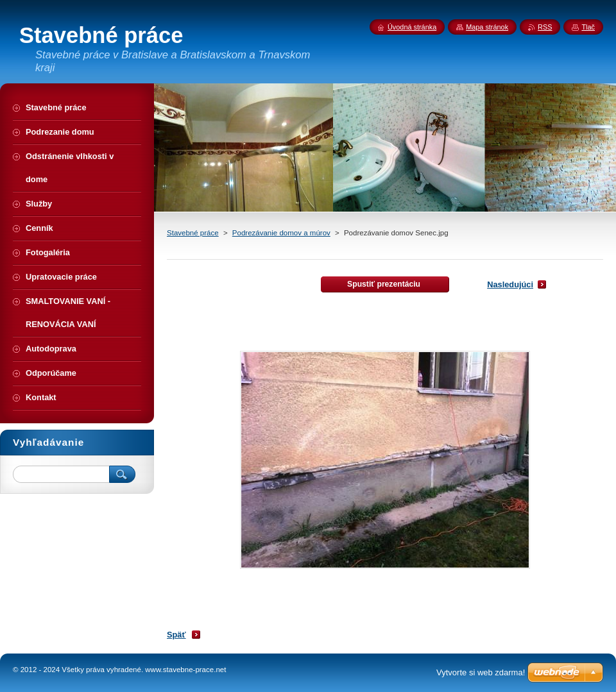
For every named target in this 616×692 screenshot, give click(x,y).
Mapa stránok (487, 27)
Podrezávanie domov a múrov (281, 233)
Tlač (588, 27)
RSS (545, 27)
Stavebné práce (193, 233)
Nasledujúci (510, 284)
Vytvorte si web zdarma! (481, 672)
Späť (176, 635)
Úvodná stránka (412, 27)
